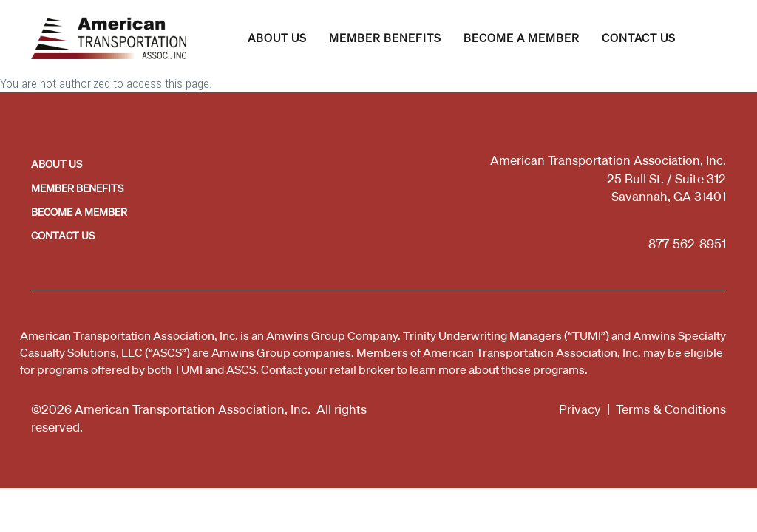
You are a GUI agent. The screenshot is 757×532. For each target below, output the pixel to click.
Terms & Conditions (671, 409)
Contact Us (639, 38)
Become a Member (522, 38)
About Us (277, 38)
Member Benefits (385, 38)
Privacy (580, 409)
